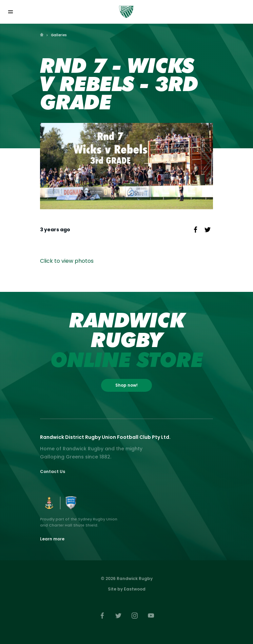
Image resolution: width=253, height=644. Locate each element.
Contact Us (53, 471)
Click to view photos (67, 261)
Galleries (59, 35)
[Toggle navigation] (10, 12)
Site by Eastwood (127, 589)
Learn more (52, 539)
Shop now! (126, 385)
